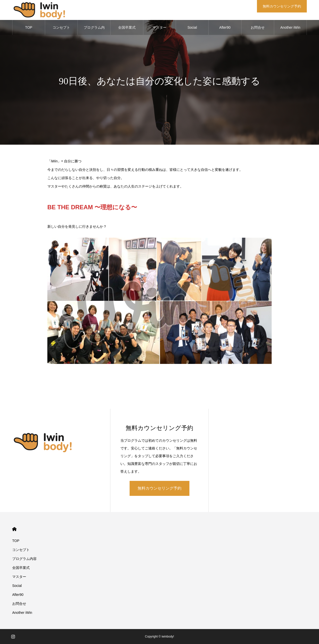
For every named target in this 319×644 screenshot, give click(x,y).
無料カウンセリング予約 (159, 488)
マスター (159, 27)
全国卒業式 (127, 27)
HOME (14, 529)
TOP (29, 27)
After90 (225, 27)
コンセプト (61, 27)
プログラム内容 (94, 30)
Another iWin (290, 27)
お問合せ (258, 27)
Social (192, 27)
